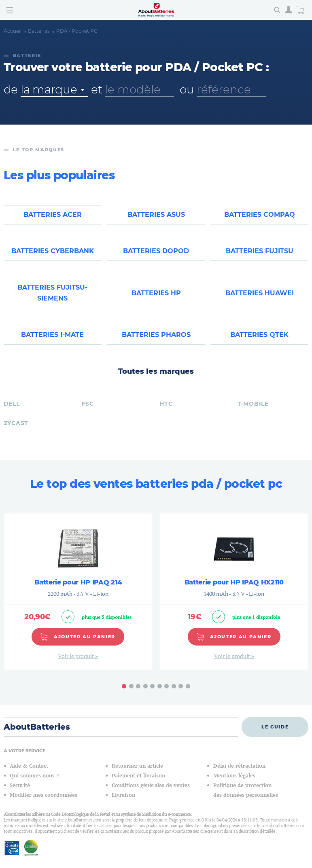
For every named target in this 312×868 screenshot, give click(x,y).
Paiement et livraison (138, 784)
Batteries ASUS (156, 216)
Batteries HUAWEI (260, 298)
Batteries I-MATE (52, 342)
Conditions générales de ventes (151, 794)
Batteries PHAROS (156, 342)
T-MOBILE (253, 412)
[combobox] (54, 90)
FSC (88, 412)
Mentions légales (234, 784)
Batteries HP (156, 298)
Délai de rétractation (239, 775)
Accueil (13, 31)
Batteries (39, 31)
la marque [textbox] (49, 89)
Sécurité (20, 794)
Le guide (275, 735)
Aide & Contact (29, 775)
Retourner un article (137, 775)
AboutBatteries (37, 736)
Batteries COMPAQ (260, 216)
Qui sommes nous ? (34, 784)
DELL (12, 412)
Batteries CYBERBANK (53, 254)
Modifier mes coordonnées (44, 804)
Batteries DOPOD (156, 254)
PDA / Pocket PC (77, 31)
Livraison (123, 804)
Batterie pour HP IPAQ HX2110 (234, 591)
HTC (166, 412)
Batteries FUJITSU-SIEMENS (52, 298)
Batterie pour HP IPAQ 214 (78, 591)
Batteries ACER (53, 216)
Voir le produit (76, 664)
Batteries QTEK (259, 342)
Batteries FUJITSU (260, 254)
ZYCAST (16, 432)
